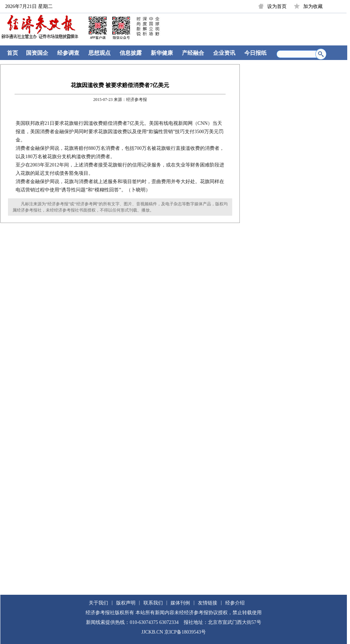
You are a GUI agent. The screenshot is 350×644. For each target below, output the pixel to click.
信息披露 (131, 53)
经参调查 (68, 53)
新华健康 (162, 53)
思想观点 (99, 53)
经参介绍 (235, 603)
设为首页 (277, 6)
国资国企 (37, 53)
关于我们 (98, 603)
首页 (12, 53)
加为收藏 (313, 6)
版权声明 (126, 603)
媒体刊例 (180, 603)
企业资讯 (224, 53)
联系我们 (153, 603)
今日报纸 (255, 53)
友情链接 (208, 603)
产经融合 (193, 53)
